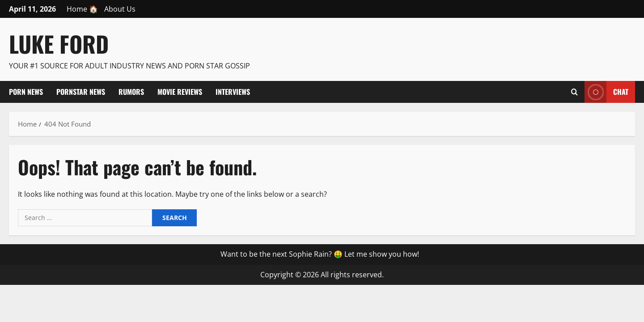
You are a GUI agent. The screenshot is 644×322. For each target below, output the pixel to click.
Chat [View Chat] (606, 92)
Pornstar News (81, 92)
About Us (120, 9)
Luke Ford (59, 43)
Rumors (131, 92)
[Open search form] (574, 92)
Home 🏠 (82, 9)
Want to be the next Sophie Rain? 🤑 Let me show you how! (320, 254)
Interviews (233, 92)
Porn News (26, 92)
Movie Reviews (180, 92)
